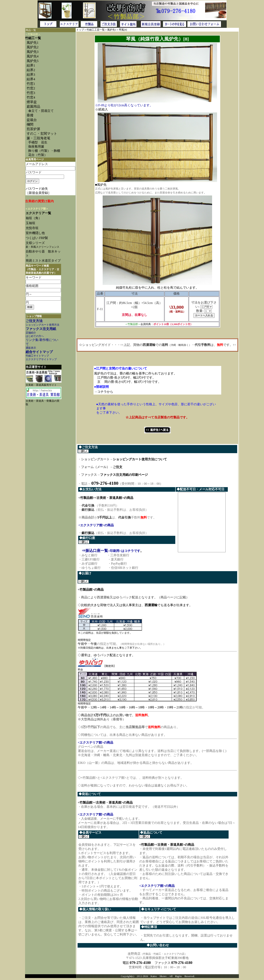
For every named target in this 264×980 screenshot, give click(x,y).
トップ (80, 30)
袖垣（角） (34, 218)
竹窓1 (31, 84)
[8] (125, 30)
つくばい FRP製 (37, 238)
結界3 (31, 75)
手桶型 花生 (38, 142)
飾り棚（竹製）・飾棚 (44, 151)
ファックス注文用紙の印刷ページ (124, 475)
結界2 (31, 70)
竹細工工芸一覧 (96, 30)
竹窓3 (31, 93)
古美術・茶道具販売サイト (41, 385)
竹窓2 (31, 88)
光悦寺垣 (32, 228)
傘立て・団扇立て (41, 111)
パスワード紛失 (37, 189)
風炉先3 (33, 52)
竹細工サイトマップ (37, 356)
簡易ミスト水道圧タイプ (45, 261)
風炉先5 (33, 61)
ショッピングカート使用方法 (42, 325)
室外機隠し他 (35, 233)
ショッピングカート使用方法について (140, 459)
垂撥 (30, 115)
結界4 (31, 79)
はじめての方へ (35, 336)
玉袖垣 (30, 223)
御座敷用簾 (36, 147)
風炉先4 (33, 56)
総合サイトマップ (39, 352)
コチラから (105, 392)
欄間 (30, 124)
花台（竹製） (38, 155)
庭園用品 (33, 107)
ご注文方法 (34, 321)
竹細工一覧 (33, 38)
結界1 (31, 65)
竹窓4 (31, 97)
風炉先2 (33, 47)
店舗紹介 (31, 333)
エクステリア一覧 (38, 213)
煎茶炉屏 (33, 129)
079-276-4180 (140, 964)
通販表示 (31, 348)
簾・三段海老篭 (38, 138)
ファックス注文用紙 (41, 329)
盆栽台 (32, 120)
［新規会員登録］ (38, 193)
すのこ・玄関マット (42, 134)
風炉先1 (112, 30)
